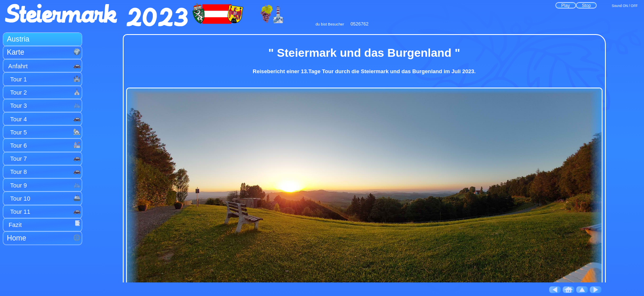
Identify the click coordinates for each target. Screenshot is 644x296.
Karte (44, 52)
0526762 (360, 24)
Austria (18, 39)
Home (44, 238)
